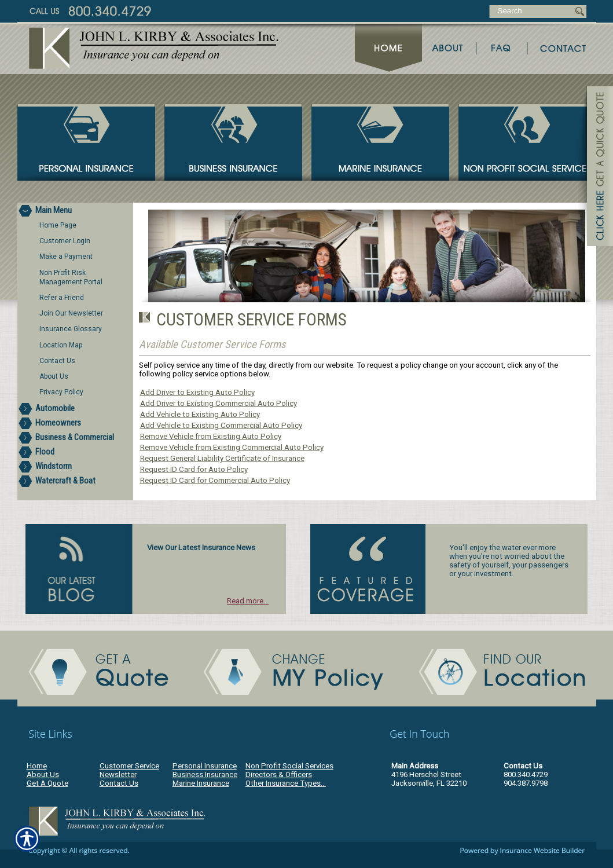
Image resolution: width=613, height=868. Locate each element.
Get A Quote (47, 783)
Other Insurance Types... (286, 783)
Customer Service (129, 766)
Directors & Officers (279, 774)
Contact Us (119, 783)
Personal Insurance (205, 766)
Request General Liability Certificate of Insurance (222, 458)
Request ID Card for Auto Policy (194, 469)
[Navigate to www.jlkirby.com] (596, 168)
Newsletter (118, 774)
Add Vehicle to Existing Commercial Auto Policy (221, 425)
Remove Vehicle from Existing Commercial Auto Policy (232, 447)
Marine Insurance (201, 783)
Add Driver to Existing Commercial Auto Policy (219, 403)
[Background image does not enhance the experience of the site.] (75, 210)
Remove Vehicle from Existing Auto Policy (211, 436)
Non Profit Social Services (289, 766)
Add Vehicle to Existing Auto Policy (200, 414)
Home (37, 766)
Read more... (248, 601)
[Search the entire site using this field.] (531, 11)
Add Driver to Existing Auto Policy (197, 392)
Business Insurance (205, 774)
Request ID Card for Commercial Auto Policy (215, 480)
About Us (43, 774)
